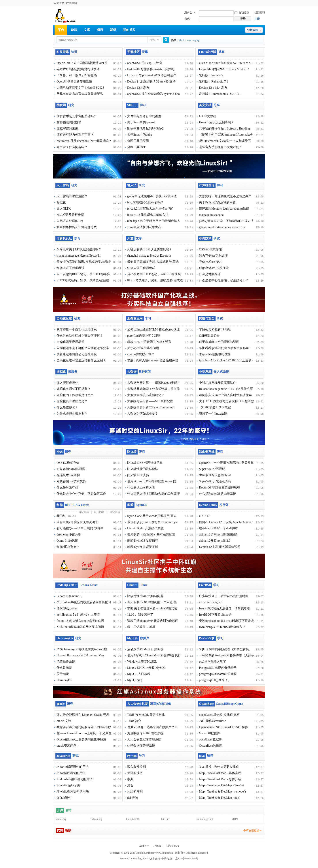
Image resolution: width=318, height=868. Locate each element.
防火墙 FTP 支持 (138, 475)
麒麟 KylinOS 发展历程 (143, 541)
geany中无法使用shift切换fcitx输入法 (152, 196)
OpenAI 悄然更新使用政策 (74, 82)
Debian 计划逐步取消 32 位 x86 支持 (151, 82)
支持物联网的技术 (69, 122)
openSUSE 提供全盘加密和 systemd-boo (153, 94)
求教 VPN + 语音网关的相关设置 (149, 342)
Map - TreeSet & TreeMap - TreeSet (221, 785)
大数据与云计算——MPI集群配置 (150, 401)
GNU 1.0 (205, 516)
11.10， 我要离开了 (140, 615)
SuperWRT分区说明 (212, 469)
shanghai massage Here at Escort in (79, 256)
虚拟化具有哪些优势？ (72, 401)
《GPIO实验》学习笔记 (215, 407)
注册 (257, 19)
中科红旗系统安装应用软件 (218, 383)
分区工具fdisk (136, 147)
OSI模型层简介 (209, 336)
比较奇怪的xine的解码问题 (145, 596)
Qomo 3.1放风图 (67, 541)
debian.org (96, 819)
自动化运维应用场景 (70, 342)
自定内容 (84, 512)
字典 (130, 779)
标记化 (61, 202)
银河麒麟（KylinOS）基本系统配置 (151, 535)
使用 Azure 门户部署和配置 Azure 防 (152, 481)
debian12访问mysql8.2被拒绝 (218, 535)
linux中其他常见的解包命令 (146, 129)
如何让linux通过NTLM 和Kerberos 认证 (154, 330)
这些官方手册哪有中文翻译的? (220, 147)
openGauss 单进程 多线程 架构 (219, 715)
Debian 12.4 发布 (138, 88)
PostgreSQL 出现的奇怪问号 (218, 668)
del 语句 (133, 798)
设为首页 (59, 3)
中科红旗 (167, 859)
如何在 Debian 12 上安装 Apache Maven (225, 522)
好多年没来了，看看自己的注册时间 (224, 596)
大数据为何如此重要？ (143, 414)
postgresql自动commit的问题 (218, 674)
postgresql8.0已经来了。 (215, 680)
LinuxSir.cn (173, 846)
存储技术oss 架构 (211, 262)
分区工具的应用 (138, 141)
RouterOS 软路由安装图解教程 (220, 488)
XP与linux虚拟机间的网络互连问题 (80, 627)
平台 (61, 30)
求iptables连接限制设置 (215, 354)
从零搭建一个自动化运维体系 (77, 330)
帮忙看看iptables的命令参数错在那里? (225, 348)
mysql (196, 40)
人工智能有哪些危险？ (72, 196)
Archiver (144, 846)
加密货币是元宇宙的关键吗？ (77, 116)
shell (182, 40)
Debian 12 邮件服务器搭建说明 (220, 547)
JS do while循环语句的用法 (75, 779)
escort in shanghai (210, 602)
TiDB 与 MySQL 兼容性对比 (146, 715)
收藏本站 (72, 3)
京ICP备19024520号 (187, 859)
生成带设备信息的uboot (215, 475)
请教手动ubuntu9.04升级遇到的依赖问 (153, 621)
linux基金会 (133, 819)
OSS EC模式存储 (210, 249)
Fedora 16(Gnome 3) (69, 596)
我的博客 (129, 30)
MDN (235, 819)
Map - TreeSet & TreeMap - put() (220, 798)
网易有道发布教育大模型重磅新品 (80, 94)
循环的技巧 (135, 773)
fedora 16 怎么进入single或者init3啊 (80, 621)
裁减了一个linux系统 (213, 414)
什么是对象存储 (210, 274)
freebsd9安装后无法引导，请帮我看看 (224, 608)
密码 (187, 19)
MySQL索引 (135, 680)
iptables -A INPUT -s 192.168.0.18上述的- (226, 360)
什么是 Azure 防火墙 (141, 488)
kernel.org (61, 819)
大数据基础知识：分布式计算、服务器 (153, 389)
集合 (130, 785)
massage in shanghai (212, 215)
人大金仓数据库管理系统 (144, 739)
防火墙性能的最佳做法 (143, 469)
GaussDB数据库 (210, 733)
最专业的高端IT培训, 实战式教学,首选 (153, 262)
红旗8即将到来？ (68, 547)
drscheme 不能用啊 (69, 535)
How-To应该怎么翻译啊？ (216, 122)
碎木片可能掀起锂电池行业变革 (78, 69)
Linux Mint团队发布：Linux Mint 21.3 (224, 69)
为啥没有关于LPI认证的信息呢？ (79, 249)
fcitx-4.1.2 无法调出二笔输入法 (148, 215)
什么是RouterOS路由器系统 (218, 494)
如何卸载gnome (67, 608)
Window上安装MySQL (142, 662)
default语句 (64, 798)
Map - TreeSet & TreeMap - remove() (222, 792)
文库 (87, 30)
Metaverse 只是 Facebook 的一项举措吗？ (84, 141)
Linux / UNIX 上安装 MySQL (146, 668)
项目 (100, 30)
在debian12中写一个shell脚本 (218, 528)
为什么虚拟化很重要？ (72, 414)
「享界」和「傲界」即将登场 (77, 75)
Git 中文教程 (207, 116)
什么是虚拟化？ (67, 407)
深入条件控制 (136, 767)
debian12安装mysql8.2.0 (215, 541)
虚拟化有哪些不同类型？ (74, 389)
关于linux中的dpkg (140, 135)
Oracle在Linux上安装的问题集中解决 (81, 739)
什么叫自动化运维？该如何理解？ (80, 336)
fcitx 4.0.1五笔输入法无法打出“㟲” (150, 209)
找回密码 (260, 13)
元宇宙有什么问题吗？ (72, 147)
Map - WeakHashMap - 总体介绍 (220, 779)
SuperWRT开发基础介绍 (215, 481)
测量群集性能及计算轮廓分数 (77, 227)
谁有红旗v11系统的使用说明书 (77, 522)
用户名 (188, 13)
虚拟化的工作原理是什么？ (75, 395)
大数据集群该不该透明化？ (146, 395)
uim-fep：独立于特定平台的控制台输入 (154, 221)
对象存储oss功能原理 (213, 256)
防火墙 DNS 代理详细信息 (145, 463)
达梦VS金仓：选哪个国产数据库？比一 (154, 727)
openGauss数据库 (210, 739)
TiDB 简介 (134, 721)
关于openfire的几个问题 (143, 348)
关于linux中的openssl (141, 122)
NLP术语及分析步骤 (70, 215)
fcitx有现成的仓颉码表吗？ (146, 202)
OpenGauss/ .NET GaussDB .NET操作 (223, 727)
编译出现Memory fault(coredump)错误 (224, 209)
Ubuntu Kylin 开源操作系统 (145, 528)
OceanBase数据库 (211, 746)
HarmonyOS (64, 680)
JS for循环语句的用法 (71, 773)
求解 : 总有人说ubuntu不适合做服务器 (153, 360)
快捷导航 (253, 30)
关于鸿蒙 (63, 674)
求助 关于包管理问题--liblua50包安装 (152, 608)
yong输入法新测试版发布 (144, 227)
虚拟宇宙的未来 (67, 129)
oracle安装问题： (68, 746)
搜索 (152, 40)
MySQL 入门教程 (139, 674)
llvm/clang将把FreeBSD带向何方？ (222, 627)
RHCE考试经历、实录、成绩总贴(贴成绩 (155, 280)
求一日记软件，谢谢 (141, 627)
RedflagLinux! (141, 859)
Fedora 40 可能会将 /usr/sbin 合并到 (151, 69)
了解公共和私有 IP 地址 (215, 330)
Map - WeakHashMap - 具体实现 (220, 773)
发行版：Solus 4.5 (211, 75)
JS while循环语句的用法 (73, 792)
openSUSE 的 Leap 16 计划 (145, 63)
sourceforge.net (204, 819)
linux (189, 40)
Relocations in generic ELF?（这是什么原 (226, 389)
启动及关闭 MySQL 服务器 (145, 649)
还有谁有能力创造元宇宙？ (75, 135)
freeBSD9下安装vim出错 (215, 615)
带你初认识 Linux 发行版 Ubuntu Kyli (152, 522)
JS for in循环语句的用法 (73, 767)
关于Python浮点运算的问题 (217, 202)
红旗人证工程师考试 (70, 268)
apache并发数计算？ (141, 354)
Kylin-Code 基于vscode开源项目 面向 (152, 516)
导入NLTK (64, 209)
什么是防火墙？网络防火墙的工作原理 (153, 494)
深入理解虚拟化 (67, 383)
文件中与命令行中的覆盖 (144, 116)
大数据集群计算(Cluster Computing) (151, 407)
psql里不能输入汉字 (212, 662)
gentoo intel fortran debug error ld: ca (222, 227)
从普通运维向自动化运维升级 (77, 354)
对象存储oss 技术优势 (214, 268)
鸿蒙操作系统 (66, 662)
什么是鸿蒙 (64, 668)
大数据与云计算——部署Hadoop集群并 (154, 383)
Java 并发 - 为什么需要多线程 (219, 767)
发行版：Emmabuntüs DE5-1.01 (220, 94)
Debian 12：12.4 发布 (213, 88)
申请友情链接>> (253, 830)
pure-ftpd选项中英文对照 (144, 336)
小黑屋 (157, 846)
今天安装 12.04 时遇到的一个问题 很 (152, 602)
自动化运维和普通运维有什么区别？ (81, 360)
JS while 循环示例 (68, 785)
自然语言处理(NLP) (70, 221)
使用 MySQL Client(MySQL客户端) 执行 (154, 655)
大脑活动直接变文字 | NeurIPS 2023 (80, 88)
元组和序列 (135, 792)
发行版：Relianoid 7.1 (213, 82)
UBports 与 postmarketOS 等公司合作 (152, 75)
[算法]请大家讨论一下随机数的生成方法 (226, 221)
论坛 (74, 30)
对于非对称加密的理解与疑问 (219, 342)
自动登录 (242, 13)
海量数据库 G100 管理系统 (145, 733)
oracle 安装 (64, 721)
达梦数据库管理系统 (141, 746)
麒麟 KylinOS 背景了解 (143, 547)
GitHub (165, 819)
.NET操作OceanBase (212, 721)
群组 (113, 30)
